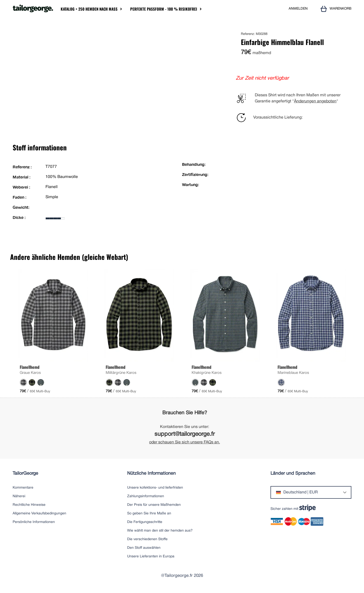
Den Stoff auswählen (144, 548)
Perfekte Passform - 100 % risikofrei (164, 9)
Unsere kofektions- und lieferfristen (155, 488)
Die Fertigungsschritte (145, 522)
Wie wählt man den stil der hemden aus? (160, 531)
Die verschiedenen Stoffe (147, 539)
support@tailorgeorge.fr (185, 434)
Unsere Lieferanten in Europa (151, 556)
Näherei (19, 496)
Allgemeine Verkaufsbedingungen (39, 514)
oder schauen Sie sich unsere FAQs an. (185, 442)
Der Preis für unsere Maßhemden (154, 505)
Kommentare (23, 488)
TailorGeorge (25, 474)
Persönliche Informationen (34, 522)
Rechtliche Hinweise (29, 505)
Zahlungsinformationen (146, 496)
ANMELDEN (298, 9)
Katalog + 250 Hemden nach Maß (89, 9)
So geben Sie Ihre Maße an (149, 514)
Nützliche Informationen (151, 474)
